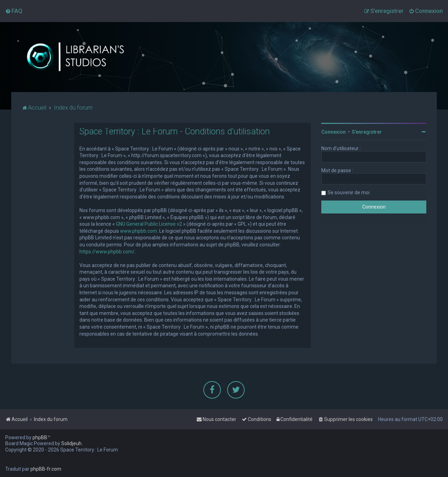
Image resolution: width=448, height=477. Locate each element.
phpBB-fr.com (46, 469)
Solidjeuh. (72, 443)
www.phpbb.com (139, 231)
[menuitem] (14, 11)
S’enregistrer (367, 132)
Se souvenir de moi (349, 192)
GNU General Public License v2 (149, 224)
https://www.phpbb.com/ (107, 251)
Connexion (334, 132)
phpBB (40, 437)
